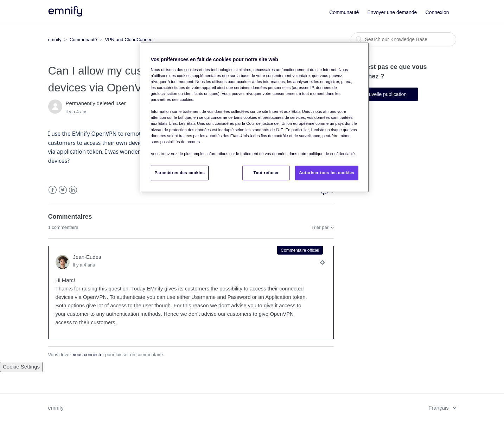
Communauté (344, 12)
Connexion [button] (437, 12)
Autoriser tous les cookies (327, 173)
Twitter (63, 190)
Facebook (53, 190)
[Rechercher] (403, 39)
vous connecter (88, 355)
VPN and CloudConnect (129, 40)
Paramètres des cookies (180, 173)
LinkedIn (73, 190)
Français (439, 408)
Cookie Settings (21, 367)
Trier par (320, 227)
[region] (255, 117)
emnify (55, 40)
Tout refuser (266, 173)
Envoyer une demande (392, 12)
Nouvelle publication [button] (385, 94)
